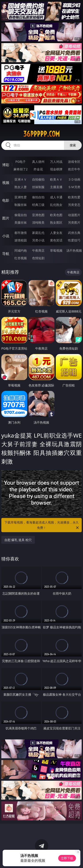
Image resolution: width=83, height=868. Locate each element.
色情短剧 (38, 258)
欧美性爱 (74, 197)
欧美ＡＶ (56, 179)
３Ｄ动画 (74, 179)
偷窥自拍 (21, 215)
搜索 (73, 145)
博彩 (6, 165)
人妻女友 (56, 233)
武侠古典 (74, 233)
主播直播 (56, 187)
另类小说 (38, 240)
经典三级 (38, 205)
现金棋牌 (56, 169)
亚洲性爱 (21, 197)
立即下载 (67, 858)
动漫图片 (74, 215)
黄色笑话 (56, 240)
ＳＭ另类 (74, 187)
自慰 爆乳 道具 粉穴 (18, 540)
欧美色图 (56, 215)
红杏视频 (21, 258)
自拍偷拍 (38, 179)
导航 (6, 254)
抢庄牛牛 (74, 169)
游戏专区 (74, 162)
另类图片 (74, 222)
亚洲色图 (38, 215)
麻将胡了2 (21, 169)
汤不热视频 (74, 250)
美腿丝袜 (21, 222)
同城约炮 (21, 250)
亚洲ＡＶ (21, 179)
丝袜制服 (38, 187)
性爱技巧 (74, 240)
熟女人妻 (21, 187)
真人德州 (38, 162)
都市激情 (21, 233)
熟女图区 (56, 222)
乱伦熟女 (56, 205)
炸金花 (38, 169)
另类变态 (74, 205)
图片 (6, 218)
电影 (6, 200)
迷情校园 (21, 240)
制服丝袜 (21, 205)
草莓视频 (56, 250)
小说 (6, 236)
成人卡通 (56, 197)
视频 (6, 183)
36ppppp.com (41, 134)
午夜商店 (38, 250)
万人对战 (56, 162)
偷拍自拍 (38, 197)
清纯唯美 (38, 222)
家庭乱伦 (38, 233)
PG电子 (20, 162)
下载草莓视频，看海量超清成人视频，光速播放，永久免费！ (42, 525)
